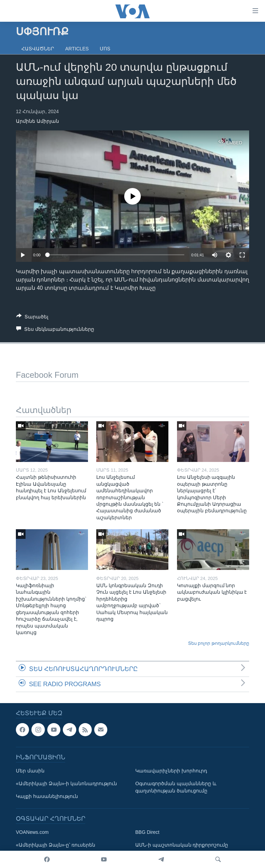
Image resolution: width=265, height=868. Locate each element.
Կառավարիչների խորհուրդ (171, 771)
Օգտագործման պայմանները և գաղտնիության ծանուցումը (176, 787)
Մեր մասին (30, 771)
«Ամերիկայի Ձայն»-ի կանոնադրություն (66, 783)
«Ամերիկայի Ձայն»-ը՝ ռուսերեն (56, 845)
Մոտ (105, 49)
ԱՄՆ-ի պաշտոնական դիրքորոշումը (182, 845)
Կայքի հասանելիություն (47, 796)
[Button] (32, 318)
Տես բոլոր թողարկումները (219, 643)
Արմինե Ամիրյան (37, 121)
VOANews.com (32, 832)
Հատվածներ (38, 49)
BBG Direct (147, 832)
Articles (77, 49)
